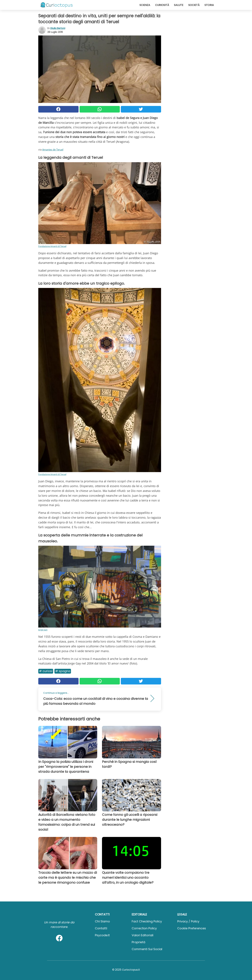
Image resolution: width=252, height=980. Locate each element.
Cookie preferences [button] (192, 928)
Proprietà (138, 942)
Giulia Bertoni (58, 28)
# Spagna (63, 671)
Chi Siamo (102, 921)
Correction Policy (144, 928)
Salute (179, 5)
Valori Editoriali (143, 935)
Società (194, 5)
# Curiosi (46, 671)
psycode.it (102, 935)
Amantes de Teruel (53, 149)
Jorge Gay (43, 630)
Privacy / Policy (188, 921)
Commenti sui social (147, 949)
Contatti (101, 928)
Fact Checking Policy (147, 921)
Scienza (145, 5)
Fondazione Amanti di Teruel (52, 246)
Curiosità (162, 5)
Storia (209, 5)
